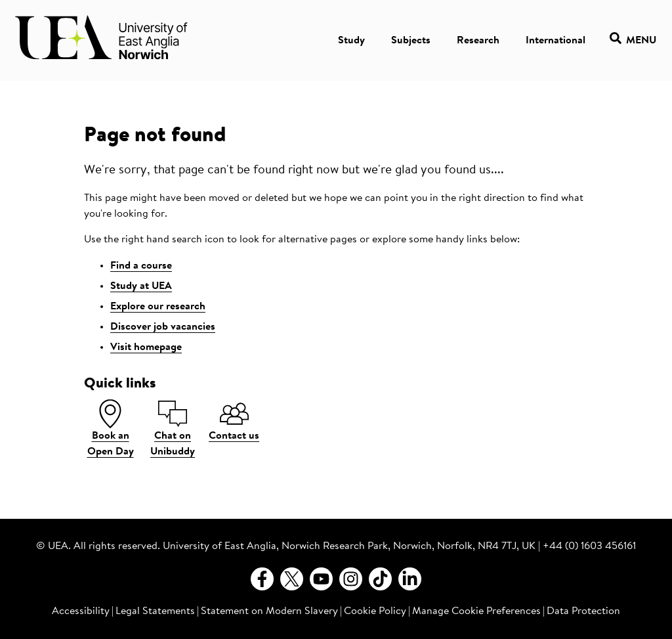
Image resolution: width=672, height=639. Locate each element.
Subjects (411, 41)
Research (478, 41)
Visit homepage (146, 347)
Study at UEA (141, 286)
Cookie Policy (375, 611)
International (556, 41)
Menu (633, 40)
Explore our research (158, 307)
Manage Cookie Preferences (476, 611)
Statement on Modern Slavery (269, 611)
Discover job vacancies (163, 327)
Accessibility (81, 611)
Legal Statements (155, 611)
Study (351, 41)
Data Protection (583, 611)
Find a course (141, 266)
